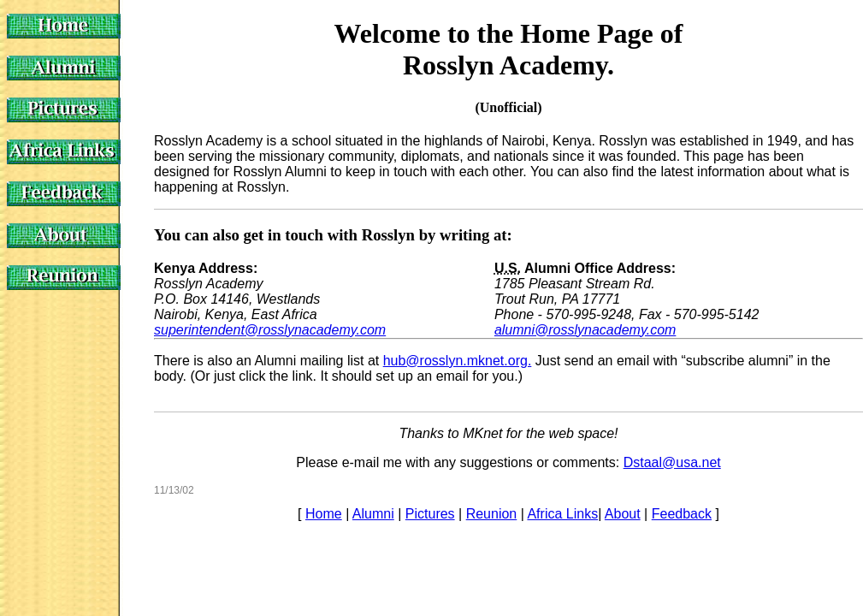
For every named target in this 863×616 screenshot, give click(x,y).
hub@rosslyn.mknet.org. (458, 361)
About (623, 514)
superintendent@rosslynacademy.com (270, 330)
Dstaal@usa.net (672, 462)
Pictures (430, 514)
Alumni (373, 514)
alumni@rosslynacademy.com (585, 330)
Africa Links (562, 514)
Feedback (682, 514)
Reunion (492, 514)
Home (324, 514)
